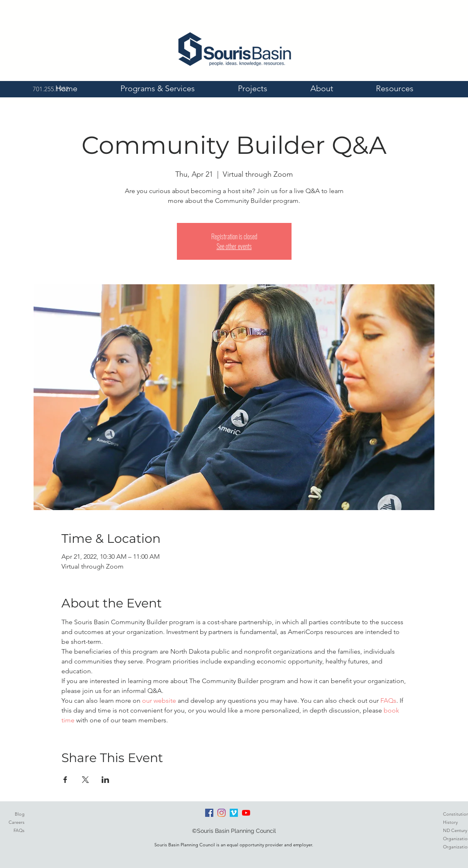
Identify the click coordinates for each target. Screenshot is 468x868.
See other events (234, 246)
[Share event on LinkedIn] (105, 780)
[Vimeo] (234, 813)
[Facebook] (209, 813)
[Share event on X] (85, 780)
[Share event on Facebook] (65, 780)
